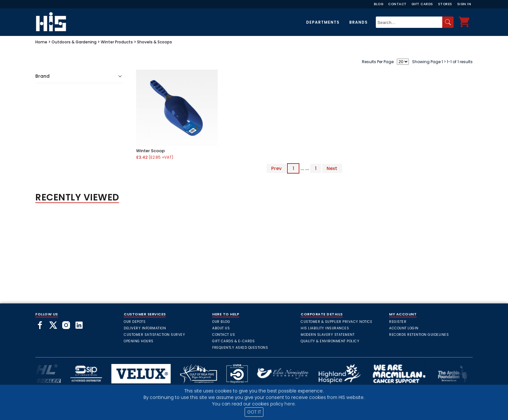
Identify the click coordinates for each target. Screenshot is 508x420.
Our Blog (221, 322)
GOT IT (254, 412)
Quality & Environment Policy (330, 341)
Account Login (404, 328)
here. (290, 404)
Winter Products (117, 42)
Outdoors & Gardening (74, 42)
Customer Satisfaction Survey (154, 335)
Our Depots (135, 322)
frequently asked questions (240, 348)
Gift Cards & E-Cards (233, 341)
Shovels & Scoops (155, 42)
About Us (221, 328)
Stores (445, 4)
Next (332, 168)
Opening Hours (139, 341)
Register (398, 322)
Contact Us (224, 335)
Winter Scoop (150, 151)
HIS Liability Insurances (325, 328)
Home (41, 42)
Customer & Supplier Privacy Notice (336, 322)
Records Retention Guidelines (419, 335)
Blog (379, 4)
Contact (397, 4)
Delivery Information (145, 328)
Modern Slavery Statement (328, 335)
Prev (276, 168)
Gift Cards (422, 4)
